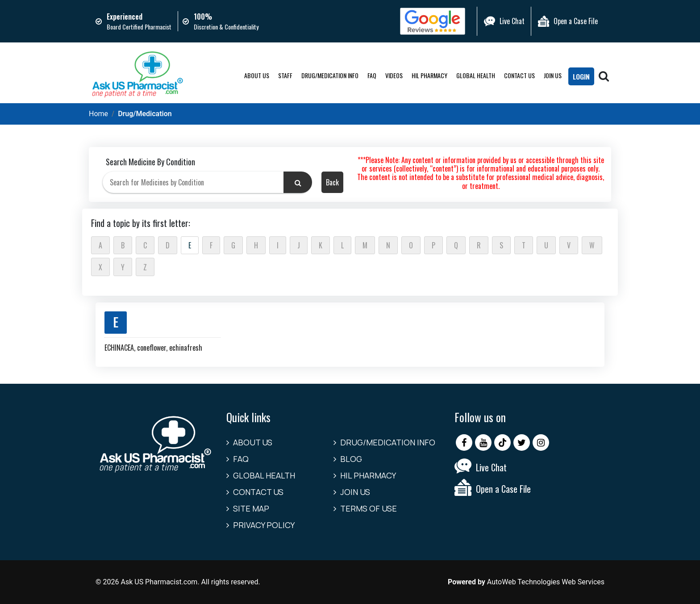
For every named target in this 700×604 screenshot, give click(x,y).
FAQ (372, 75)
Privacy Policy (264, 525)
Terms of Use (369, 508)
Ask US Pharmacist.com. (160, 582)
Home (98, 114)
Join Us (553, 75)
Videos (394, 75)
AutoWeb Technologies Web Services (546, 582)
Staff (285, 75)
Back (332, 182)
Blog (351, 459)
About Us (257, 75)
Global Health (476, 75)
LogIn (581, 76)
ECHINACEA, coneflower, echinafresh (153, 348)
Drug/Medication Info (330, 75)
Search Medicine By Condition (150, 162)
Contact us (519, 75)
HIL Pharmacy (429, 75)
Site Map (251, 508)
